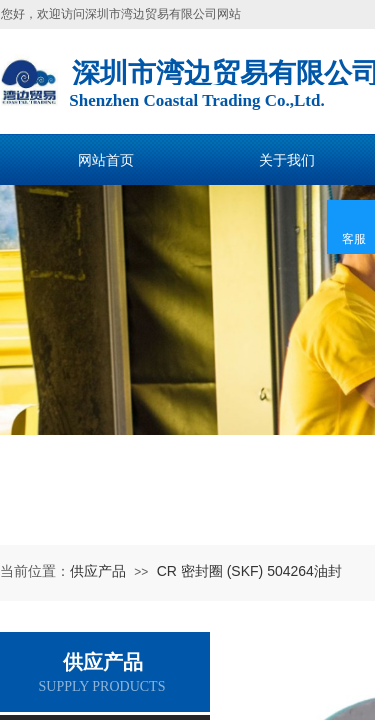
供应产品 (98, 571)
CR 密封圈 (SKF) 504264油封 (249, 571)
